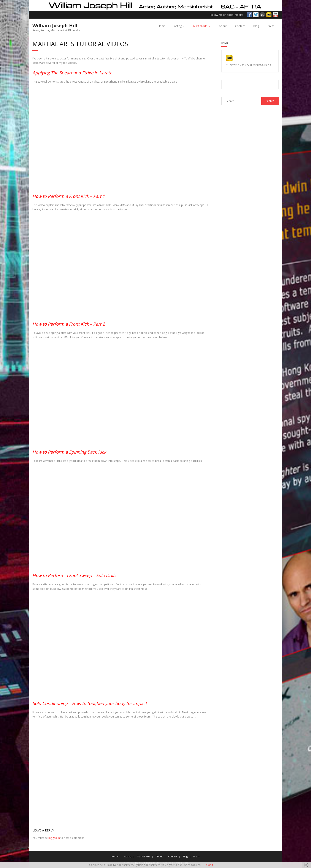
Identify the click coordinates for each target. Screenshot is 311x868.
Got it (210, 865)
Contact (240, 26)
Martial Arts (200, 26)
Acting (178, 26)
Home (162, 26)
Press (271, 26)
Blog (256, 26)
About (223, 26)
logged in (54, 838)
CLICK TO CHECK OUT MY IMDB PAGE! (249, 65)
